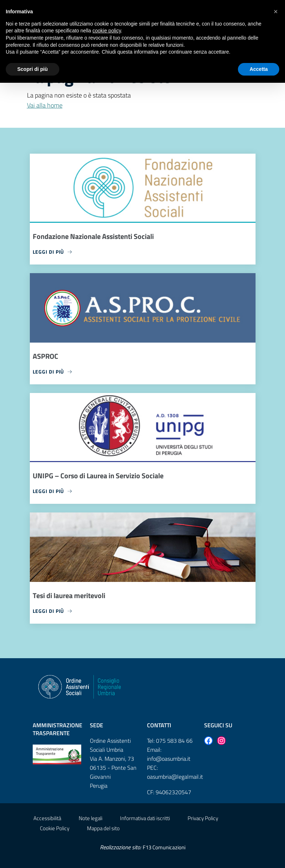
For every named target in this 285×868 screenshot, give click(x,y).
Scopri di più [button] (33, 69)
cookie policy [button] (107, 31)
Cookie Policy (55, 828)
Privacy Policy (203, 818)
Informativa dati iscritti (145, 818)
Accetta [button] (259, 69)
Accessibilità (47, 818)
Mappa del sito (103, 828)
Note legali (91, 818)
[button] (276, 12)
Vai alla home (45, 105)
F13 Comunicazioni (164, 847)
